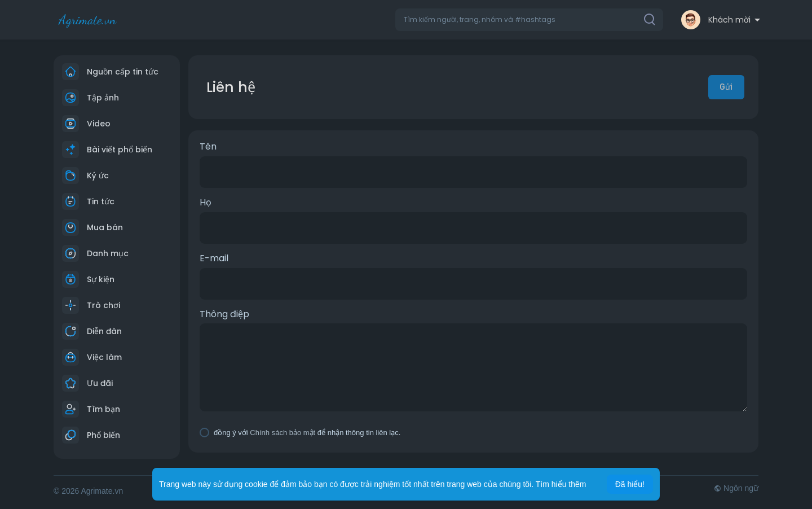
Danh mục (95, 253)
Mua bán (92, 227)
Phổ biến (91, 435)
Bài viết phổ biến (107, 150)
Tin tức (88, 201)
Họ (206, 203)
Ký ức (85, 175)
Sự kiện (88, 279)
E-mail (214, 258)
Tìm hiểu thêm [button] (561, 484)
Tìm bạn (91, 409)
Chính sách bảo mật (283, 433)
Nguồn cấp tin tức (110, 72)
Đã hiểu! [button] (630, 484)
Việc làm (92, 357)
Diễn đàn (92, 331)
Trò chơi (91, 305)
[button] (529, 20)
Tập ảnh (91, 98)
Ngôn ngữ (736, 488)
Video (86, 124)
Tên (208, 147)
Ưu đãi (87, 383)
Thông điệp (224, 314)
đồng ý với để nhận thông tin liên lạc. (307, 433)
